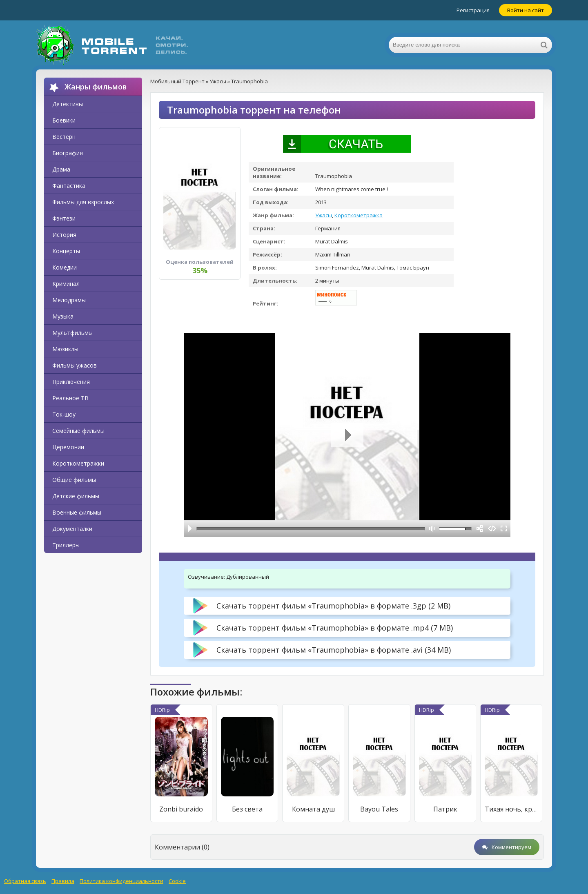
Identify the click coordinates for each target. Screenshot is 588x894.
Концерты (66, 251)
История (64, 235)
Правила (63, 881)
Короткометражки (78, 463)
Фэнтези (64, 218)
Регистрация (473, 10)
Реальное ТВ (70, 398)
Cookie (177, 881)
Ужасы (324, 215)
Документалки (72, 529)
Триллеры (66, 545)
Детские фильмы (76, 496)
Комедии (65, 267)
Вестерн (64, 137)
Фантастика (69, 186)
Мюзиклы (65, 349)
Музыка (63, 316)
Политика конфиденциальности (121, 881)
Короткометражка (359, 215)
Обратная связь (25, 881)
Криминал (66, 284)
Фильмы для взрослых (83, 202)
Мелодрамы (69, 300)
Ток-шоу (64, 414)
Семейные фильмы (78, 431)
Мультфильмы (72, 333)
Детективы (68, 104)
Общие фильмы (74, 480)
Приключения (71, 382)
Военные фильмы (77, 512)
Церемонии (68, 447)
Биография (68, 153)
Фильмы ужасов (75, 365)
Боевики (64, 120)
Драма (61, 169)
